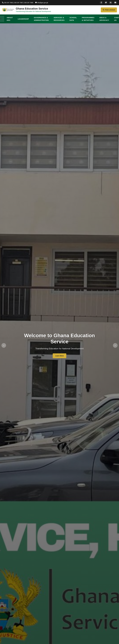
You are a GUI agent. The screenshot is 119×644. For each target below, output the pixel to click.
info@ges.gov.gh (43, 3)
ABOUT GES (10, 20)
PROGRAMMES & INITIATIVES (88, 20)
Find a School (108, 10)
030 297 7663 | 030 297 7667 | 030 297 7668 (18, 3)
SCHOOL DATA (73, 20)
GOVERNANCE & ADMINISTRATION (41, 20)
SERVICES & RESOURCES (59, 20)
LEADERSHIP (23, 20)
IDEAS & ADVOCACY (104, 20)
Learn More (59, 357)
